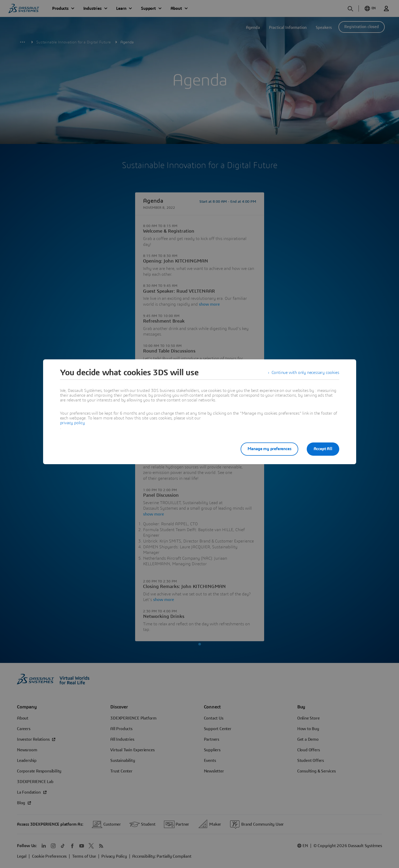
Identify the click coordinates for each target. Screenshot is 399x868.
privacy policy (72, 423)
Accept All (323, 449)
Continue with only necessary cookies (305, 373)
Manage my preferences (269, 449)
